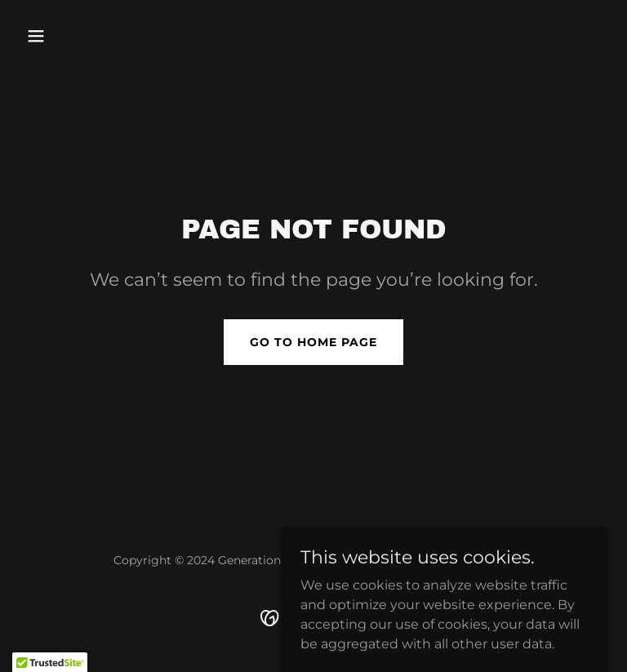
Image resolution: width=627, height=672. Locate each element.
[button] (64, 36)
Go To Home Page (313, 342)
